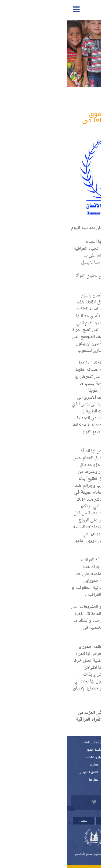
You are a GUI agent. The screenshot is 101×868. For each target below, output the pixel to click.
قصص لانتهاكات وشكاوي (74, 780)
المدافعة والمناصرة (68, 100)
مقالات (27, 765)
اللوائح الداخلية (74, 765)
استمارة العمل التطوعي (27, 772)
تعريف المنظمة (27, 742)
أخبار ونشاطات (27, 757)
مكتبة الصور (27, 750)
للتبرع (74, 787)
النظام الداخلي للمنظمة (74, 757)
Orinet (46, 860)
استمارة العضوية (74, 772)
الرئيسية (74, 742)
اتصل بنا (27, 780)
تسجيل (16, 821)
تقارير (74, 750)
